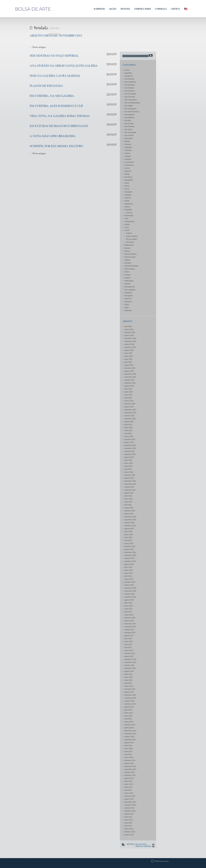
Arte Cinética (129, 88)
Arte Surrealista (130, 132)
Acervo (127, 70)
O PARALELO (161, 9)
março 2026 (129, 329)
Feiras (127, 183)
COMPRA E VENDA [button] (143, 9)
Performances (130, 269)
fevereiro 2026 (130, 332)
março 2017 (129, 650)
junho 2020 (129, 535)
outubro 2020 (129, 523)
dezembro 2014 (130, 731)
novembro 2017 (130, 627)
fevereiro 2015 (130, 725)
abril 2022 (128, 469)
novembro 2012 (130, 805)
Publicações (129, 281)
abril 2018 (128, 612)
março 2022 (129, 472)
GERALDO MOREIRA (143, 846)
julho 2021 (128, 496)
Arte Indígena (130, 115)
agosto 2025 (129, 350)
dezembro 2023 (130, 410)
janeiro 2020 (129, 549)
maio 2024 (128, 395)
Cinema (127, 153)
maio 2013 (128, 787)
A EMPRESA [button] (99, 9)
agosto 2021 (129, 493)
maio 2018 (128, 609)
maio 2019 (128, 573)
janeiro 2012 (129, 835)
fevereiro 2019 (130, 582)
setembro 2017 (130, 633)
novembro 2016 (130, 662)
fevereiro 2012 (130, 832)
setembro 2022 (130, 454)
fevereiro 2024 (130, 404)
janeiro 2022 (129, 478)
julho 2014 (128, 746)
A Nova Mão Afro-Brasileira (53, 136)
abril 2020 (128, 541)
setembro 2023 (130, 419)
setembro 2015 (130, 704)
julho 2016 (128, 674)
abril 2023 (128, 434)
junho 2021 (129, 499)
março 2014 (129, 757)
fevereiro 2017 (130, 653)
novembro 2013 (130, 769)
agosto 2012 (129, 814)
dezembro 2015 (130, 695)
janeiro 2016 (129, 692)
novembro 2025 (130, 341)
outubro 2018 (129, 594)
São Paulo (130, 242)
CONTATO (175, 9)
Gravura (129, 213)
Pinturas (128, 275)
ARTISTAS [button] (125, 9)
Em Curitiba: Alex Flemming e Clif (56, 106)
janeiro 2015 (129, 728)
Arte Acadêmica (130, 82)
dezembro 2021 (130, 481)
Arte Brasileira (130, 85)
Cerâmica (128, 150)
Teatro (127, 305)
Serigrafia (128, 293)
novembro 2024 (130, 377)
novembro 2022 (130, 448)
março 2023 (129, 436)
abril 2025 (128, 362)
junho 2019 (129, 570)
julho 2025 (128, 353)
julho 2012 (128, 817)
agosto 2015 (129, 707)
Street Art (128, 299)
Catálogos (128, 147)
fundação (128, 195)
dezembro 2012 (130, 802)
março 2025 (129, 365)
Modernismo (129, 245)
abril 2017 (128, 647)
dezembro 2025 (130, 338)
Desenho (128, 171)
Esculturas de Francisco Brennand (59, 126)
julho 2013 (128, 781)
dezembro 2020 (130, 517)
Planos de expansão (46, 86)
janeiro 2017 (129, 656)
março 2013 (129, 793)
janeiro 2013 (129, 799)
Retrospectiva (130, 287)
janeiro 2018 (129, 621)
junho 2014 (129, 749)
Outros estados (132, 236)
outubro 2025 (129, 344)
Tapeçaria (128, 302)
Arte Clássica (129, 91)
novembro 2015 (130, 698)
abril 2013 (128, 790)
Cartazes (128, 144)
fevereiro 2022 (130, 475)
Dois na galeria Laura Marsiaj (55, 76)
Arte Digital (129, 106)
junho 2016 (129, 677)
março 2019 (129, 579)
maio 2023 (128, 431)
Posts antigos (38, 47)
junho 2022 (129, 463)
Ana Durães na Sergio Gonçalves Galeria (64, 66)
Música (127, 251)
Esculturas (128, 177)
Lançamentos (130, 221)
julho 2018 (128, 603)
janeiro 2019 (129, 585)
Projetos (128, 278)
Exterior (129, 233)
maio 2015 (128, 716)
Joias (126, 219)
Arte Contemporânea (132, 103)
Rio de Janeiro (132, 239)
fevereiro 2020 (130, 546)
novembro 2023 (130, 413)
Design (127, 174)
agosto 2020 (129, 529)
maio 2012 (128, 823)
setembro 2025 (130, 347)
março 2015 (129, 722)
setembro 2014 (130, 740)
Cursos (127, 168)
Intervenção (129, 216)
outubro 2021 (129, 487)
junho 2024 (129, 392)
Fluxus (127, 189)
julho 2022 (128, 460)
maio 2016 (128, 680)
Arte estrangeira (130, 109)
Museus (127, 248)
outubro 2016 (129, 665)
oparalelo (128, 263)
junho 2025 (129, 356)
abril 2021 (128, 505)
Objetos (127, 260)
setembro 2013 (130, 775)
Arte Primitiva (129, 127)
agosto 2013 (129, 778)
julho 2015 (128, 710)
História (127, 207)
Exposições (129, 180)
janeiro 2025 (129, 371)
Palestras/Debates (131, 266)
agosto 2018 (129, 600)
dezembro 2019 (130, 552)
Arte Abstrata (129, 79)
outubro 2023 (129, 416)
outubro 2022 (129, 451)
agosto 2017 (129, 636)
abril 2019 (128, 576)
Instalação (128, 210)
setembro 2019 (130, 561)
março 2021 (129, 508)
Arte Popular (129, 124)
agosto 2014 (129, 743)
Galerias (128, 198)
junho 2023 (129, 428)
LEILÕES (113, 9)
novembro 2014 (130, 734)
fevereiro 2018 (130, 618)
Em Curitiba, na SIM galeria (52, 96)
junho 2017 (129, 642)
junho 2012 (129, 820)
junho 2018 (129, 606)
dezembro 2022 (130, 445)
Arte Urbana (129, 135)
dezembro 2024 (130, 374)
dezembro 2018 (130, 588)
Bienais (127, 141)
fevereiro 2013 (130, 796)
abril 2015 (128, 719)
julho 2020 (128, 532)
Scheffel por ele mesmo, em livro (56, 146)
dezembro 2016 (130, 659)
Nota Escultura (130, 257)
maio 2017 (128, 645)
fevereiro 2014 (130, 760)
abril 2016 (128, 683)
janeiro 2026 (129, 335)
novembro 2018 (130, 591)
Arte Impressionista (132, 112)
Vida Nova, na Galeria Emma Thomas (60, 116)
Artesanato (129, 138)
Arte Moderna (130, 118)
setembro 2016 (130, 668)
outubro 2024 (129, 380)
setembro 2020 (130, 526)
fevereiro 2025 (130, 368)
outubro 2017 (129, 630)
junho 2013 (129, 784)
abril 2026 (128, 327)
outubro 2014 (129, 737)
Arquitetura (129, 76)
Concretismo (129, 162)
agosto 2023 (129, 422)
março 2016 (129, 686)
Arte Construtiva (130, 100)
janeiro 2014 (129, 763)
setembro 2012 (130, 811)
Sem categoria (130, 290)
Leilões (127, 224)
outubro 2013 (129, 772)
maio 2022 (128, 466)
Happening (129, 204)
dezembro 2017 (130, 624)
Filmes (127, 186)
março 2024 (129, 401)
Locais (127, 230)
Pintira (127, 272)
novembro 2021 (130, 484)
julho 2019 (128, 567)
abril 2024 (128, 398)
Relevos (127, 284)
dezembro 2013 (130, 766)
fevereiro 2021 (130, 511)
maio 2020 (128, 538)
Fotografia (128, 192)
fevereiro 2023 (130, 439)
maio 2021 (128, 502)
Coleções (128, 159)
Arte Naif (128, 121)
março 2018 (129, 615)
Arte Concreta (130, 97)
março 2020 (129, 543)
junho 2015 (129, 713)
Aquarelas (128, 73)
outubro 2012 (129, 808)
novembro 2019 (130, 555)
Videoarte (128, 311)
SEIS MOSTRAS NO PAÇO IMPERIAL (54, 56)
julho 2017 (128, 639)
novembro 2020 (130, 520)
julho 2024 (128, 389)
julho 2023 (128, 425)
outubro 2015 (129, 701)
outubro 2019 (129, 558)
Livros (127, 227)
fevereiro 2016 (130, 689)
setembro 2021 (130, 490)
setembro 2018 (130, 597)
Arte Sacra (128, 129)
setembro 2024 (130, 383)
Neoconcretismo (131, 254)
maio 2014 (128, 752)
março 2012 (129, 829)
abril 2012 (128, 826)
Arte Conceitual (130, 94)
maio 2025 (128, 359)
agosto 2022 (129, 457)
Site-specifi (129, 296)
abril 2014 (128, 754)
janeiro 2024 (129, 407)
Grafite (127, 201)
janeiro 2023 (129, 442)
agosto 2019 (129, 564)
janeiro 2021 (129, 514)
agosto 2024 (129, 386)
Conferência (129, 165)
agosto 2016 (129, 671)
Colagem (128, 156)
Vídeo (127, 308)
